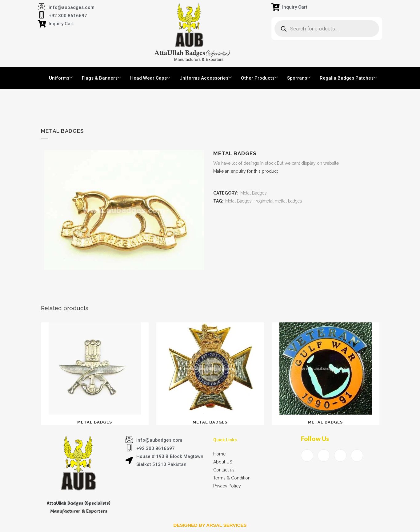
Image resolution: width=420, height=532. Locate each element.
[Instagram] (357, 455)
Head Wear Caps (150, 78)
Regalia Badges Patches (348, 78)
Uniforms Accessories (206, 78)
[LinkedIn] (340, 455)
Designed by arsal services (210, 525)
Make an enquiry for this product (246, 171)
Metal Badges (253, 193)
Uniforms (61, 78)
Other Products (259, 78)
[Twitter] (324, 455)
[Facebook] (307, 455)
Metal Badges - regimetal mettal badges (264, 201)
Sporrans (299, 78)
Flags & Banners (101, 78)
